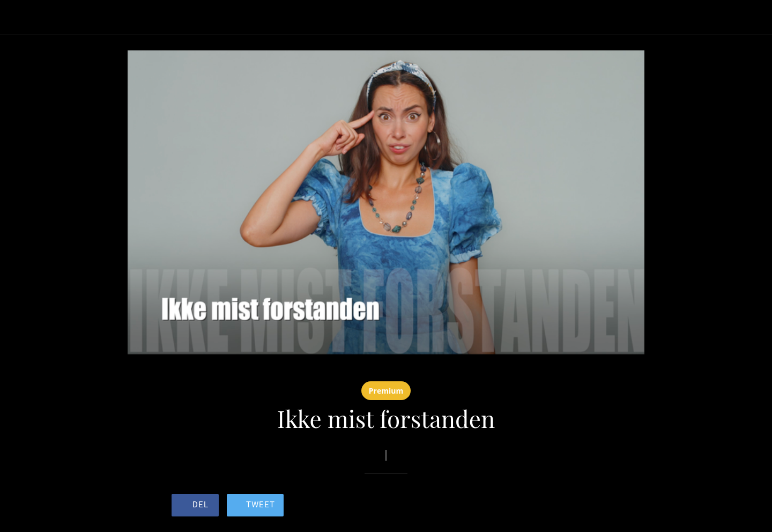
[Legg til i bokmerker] (562, 505)
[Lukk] (21, 17)
